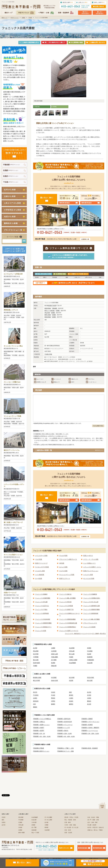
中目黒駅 (90, 651)
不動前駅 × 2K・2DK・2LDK (90, 734)
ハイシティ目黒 (88, 575)
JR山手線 (47, 313)
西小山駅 (72, 654)
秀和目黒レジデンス (11, 310)
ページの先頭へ (102, 806)
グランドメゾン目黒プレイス (68, 559)
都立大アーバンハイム (12, 450)
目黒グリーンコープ (41, 563)
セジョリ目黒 (63, 567)
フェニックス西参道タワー (43, 627)
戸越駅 (35, 666)
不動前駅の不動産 (39, 748)
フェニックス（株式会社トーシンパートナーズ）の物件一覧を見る (85, 634)
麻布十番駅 (22, 833)
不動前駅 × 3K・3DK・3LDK (42, 736)
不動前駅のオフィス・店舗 (65, 751)
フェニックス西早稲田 (42, 613)
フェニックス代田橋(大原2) (92, 598)
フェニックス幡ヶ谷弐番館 (91, 619)
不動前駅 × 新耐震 (87, 719)
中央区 (53, 695)
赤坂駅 (33, 825)
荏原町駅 (90, 657)
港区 (70, 692)
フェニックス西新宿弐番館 (91, 610)
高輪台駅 (54, 666)
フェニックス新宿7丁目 (66, 610)
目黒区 (23, 18)
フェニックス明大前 (65, 602)
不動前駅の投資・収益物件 (90, 748)
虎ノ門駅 (34, 827)
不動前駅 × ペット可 (63, 728)
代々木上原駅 (48, 820)
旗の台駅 (36, 660)
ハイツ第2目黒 (40, 575)
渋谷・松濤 (68, 830)
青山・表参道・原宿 (70, 820)
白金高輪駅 (72, 663)
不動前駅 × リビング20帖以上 (42, 719)
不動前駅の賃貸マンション (41, 751)
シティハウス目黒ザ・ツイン (92, 567)
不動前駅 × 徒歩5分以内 (65, 722)
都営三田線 (48, 315)
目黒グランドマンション (91, 571)
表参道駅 (34, 830)
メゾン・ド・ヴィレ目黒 (91, 559)
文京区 (89, 695)
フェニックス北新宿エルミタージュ (69, 614)
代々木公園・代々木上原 (71, 827)
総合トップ (5, 18)
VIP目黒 (62, 563)
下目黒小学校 (48, 354)
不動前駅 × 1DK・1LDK (64, 734)
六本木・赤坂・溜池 (70, 825)
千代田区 (36, 695)
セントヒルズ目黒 (89, 579)
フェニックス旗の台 (65, 594)
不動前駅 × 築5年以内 (64, 719)
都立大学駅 (36, 680)
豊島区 (89, 701)
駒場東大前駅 (37, 678)
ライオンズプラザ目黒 (42, 567)
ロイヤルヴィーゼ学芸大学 (13, 274)
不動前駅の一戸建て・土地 (65, 748)
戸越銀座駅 (90, 660)
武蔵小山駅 (54, 654)
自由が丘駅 (54, 680)
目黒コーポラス (88, 556)
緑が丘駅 (90, 680)
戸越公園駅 (54, 657)
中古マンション (15, 18)
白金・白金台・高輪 (93, 817)
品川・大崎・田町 (93, 822)
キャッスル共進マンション (13, 555)
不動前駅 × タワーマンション (90, 722)
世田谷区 (36, 701)
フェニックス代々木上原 (91, 602)
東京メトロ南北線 (49, 311)
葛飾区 (35, 707)
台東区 (35, 698)
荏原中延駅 (36, 663)
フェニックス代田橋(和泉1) (68, 627)
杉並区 (71, 701)
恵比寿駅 (36, 651)
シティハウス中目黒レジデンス (14, 485)
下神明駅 (36, 657)
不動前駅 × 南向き (63, 731)
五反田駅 (72, 648)
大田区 (89, 698)
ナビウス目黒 (63, 571)
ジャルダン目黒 (40, 571)
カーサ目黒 (39, 579)
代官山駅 (72, 651)
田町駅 (46, 827)
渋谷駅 (20, 827)
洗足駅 (89, 654)
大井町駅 (54, 651)
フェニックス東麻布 (41, 594)
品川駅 (35, 648)
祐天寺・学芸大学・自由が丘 (96, 827)
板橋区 (53, 704)
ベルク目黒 (39, 559)
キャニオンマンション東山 (13, 346)
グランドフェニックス (90, 623)
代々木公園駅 (48, 817)
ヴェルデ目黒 (63, 556)
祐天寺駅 (36, 654)
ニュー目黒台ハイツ (89, 563)
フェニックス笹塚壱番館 (43, 598)
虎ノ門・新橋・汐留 (93, 820)
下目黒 (30, 18)
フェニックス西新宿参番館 (67, 619)
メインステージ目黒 (41, 556)
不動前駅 (55, 308)
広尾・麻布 (68, 822)
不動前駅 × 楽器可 (39, 731)
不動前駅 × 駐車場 (87, 725)
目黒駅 (58, 311)
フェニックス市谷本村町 (43, 619)
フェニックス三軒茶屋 (66, 606)
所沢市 (35, 692)
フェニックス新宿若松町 (91, 613)
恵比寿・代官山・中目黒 (71, 817)
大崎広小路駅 (73, 660)
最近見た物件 (68, 2)
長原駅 (53, 663)
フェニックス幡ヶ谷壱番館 (67, 598)
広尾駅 (20, 822)
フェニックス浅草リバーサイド (69, 631)
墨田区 (53, 698)
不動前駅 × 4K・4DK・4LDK (66, 736)
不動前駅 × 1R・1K (39, 734)
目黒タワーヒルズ (10, 593)
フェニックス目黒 (41, 631)
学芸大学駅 (90, 678)
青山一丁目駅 (35, 833)
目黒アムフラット (65, 579)
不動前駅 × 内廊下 (39, 728)
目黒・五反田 (68, 833)
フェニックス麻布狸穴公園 (91, 606)
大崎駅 (53, 648)
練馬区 (71, 704)
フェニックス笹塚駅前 (90, 594)
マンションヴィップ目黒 (12, 416)
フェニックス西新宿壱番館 (43, 623)
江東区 (71, 698)
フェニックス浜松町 (89, 627)
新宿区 (71, 695)
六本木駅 (34, 822)
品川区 (89, 692)
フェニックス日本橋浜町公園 (68, 623)
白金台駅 (90, 663)
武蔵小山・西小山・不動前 (95, 830)
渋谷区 (53, 692)
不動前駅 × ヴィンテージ (65, 725)
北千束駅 (54, 660)
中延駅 (71, 657)
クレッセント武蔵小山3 (12, 382)
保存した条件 (99, 2)
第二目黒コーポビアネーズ (13, 522)
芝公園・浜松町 (92, 825)
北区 (34, 704)
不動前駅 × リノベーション (90, 731)
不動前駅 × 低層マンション (41, 725)
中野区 (53, 701)
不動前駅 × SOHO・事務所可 (90, 728)
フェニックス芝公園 (41, 602)
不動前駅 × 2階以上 (39, 722)
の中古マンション (11, 165)
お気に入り (83, 2)
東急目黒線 (48, 308)
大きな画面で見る (98, 426)
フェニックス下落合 (41, 610)
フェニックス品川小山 (42, 606)
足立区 (89, 704)
